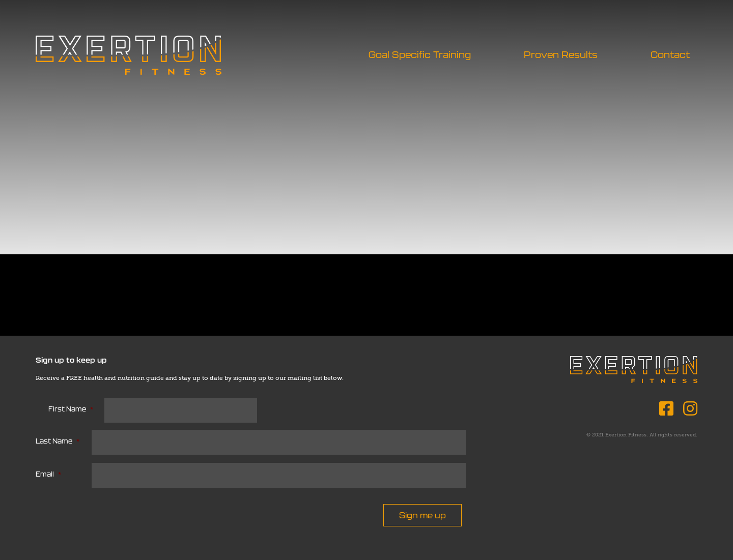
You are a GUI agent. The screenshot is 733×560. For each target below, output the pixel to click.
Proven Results (561, 55)
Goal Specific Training (420, 55)
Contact (670, 55)
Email (48, 474)
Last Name (58, 441)
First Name (71, 409)
